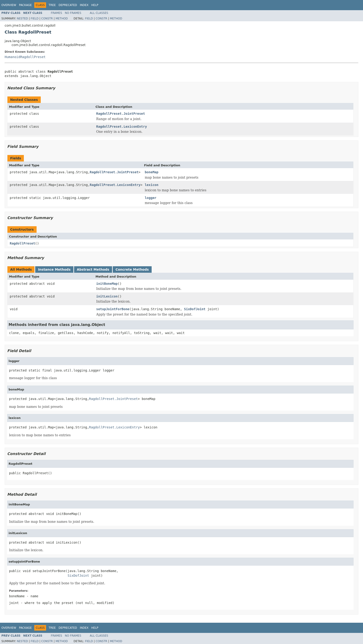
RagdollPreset (22, 243)
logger (151, 198)
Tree (52, 5)
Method (62, 19)
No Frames (73, 13)
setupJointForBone (113, 309)
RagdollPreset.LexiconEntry (122, 127)
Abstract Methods (93, 269)
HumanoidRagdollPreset (25, 57)
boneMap (152, 172)
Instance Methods (54, 269)
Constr (47, 19)
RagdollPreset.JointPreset (121, 114)
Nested (22, 19)
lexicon (152, 185)
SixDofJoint (195, 309)
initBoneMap (107, 284)
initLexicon (107, 296)
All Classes (99, 13)
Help (95, 5)
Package (25, 5)
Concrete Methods (132, 269)
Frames (57, 13)
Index (84, 5)
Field (34, 19)
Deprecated (68, 5)
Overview (9, 5)
